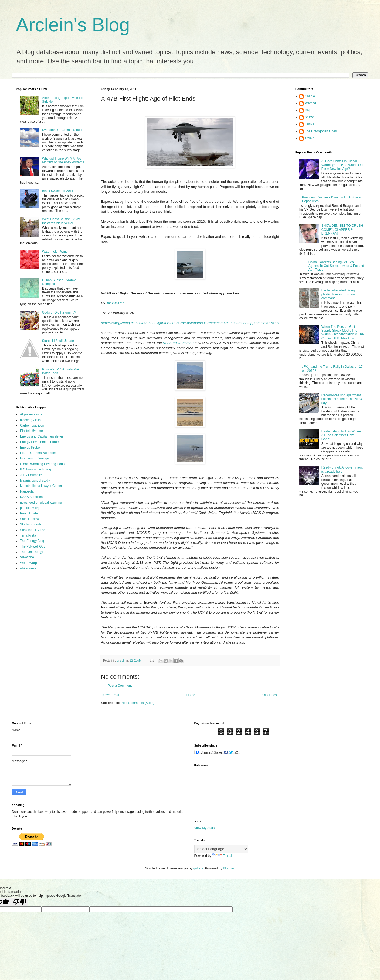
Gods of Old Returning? (59, 312)
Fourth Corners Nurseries (38, 453)
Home (191, 695)
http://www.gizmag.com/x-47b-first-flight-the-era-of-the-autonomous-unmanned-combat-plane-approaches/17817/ (190, 323)
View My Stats (205, 828)
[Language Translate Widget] (221, 849)
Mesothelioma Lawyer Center (41, 486)
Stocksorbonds (31, 524)
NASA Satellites (31, 497)
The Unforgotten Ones (321, 131)
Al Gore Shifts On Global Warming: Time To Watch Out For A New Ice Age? (342, 165)
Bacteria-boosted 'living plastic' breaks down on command (338, 294)
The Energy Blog (32, 541)
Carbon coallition (32, 425)
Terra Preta (28, 535)
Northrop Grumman (178, 343)
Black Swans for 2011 (58, 191)
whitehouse (28, 568)
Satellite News (30, 519)
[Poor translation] (20, 902)
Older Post (270, 695)
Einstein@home (31, 431)
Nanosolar (27, 491)
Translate (224, 856)
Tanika (309, 124)
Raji (308, 110)
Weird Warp (28, 563)
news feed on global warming (41, 503)
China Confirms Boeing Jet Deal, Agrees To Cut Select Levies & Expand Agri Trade (336, 266)
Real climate (29, 513)
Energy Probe (30, 448)
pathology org (30, 508)
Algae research (31, 414)
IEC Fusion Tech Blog (35, 469)
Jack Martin (115, 303)
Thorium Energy (31, 552)
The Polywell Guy (33, 546)
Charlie (310, 96)
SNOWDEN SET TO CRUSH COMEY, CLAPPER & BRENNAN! (342, 230)
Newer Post (111, 695)
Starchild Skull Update (58, 341)
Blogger (229, 868)
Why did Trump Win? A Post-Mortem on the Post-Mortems (63, 160)
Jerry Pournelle (31, 475)
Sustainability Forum (35, 530)
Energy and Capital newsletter (42, 436)
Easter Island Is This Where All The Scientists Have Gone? (341, 435)
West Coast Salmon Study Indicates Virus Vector (61, 221)
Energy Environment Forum (40, 442)
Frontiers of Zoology (34, 458)
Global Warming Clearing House (43, 464)
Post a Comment (120, 686)
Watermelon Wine (55, 252)
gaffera (198, 868)
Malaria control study (35, 480)
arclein (309, 138)
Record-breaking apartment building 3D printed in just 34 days (342, 399)
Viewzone (27, 557)
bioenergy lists (30, 420)
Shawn (310, 117)
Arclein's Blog (73, 25)
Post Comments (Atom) (138, 703)
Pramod (310, 103)
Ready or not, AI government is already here (342, 469)
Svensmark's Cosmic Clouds (63, 130)
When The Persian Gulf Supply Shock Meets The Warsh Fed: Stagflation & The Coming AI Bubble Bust (343, 333)
